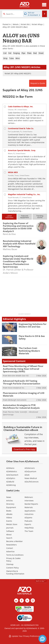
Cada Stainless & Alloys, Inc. (21, 106)
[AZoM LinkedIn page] (16, 601)
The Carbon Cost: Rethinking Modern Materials (29, 351)
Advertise (10, 551)
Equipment (11, 507)
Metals (16, 24)
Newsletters (11, 545)
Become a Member (15, 541)
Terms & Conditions (15, 555)
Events (9, 521)
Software (10, 531)
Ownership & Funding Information (15, 572)
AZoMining (11, 485)
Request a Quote (38, 83)
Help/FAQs (29, 528)
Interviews (29, 501)
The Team (29, 531)
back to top (41, 581)
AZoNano (10, 468)
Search (9, 538)
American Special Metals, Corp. (22, 150)
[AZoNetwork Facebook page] (22, 601)
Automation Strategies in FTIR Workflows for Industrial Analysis (21, 406)
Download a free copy (24, 449)
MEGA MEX (13, 172)
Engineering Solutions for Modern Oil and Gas (33, 325)
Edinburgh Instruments (17, 400)
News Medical (31, 478)
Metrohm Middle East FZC (18, 376)
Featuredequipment (25, 217)
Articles (10, 501)
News (9, 497)
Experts (28, 524)
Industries (29, 514)
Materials (29, 507)
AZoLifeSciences (32, 482)
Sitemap (10, 564)
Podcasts (28, 521)
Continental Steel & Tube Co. (21, 128)
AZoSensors (30, 468)
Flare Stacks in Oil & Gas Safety (32, 337)
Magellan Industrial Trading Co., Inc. (24, 194)
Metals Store (12, 524)
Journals (10, 528)
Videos (9, 518)
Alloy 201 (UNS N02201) (13, 27)
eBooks (9, 514)
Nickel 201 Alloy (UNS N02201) (18, 73)
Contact (10, 548)
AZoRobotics (12, 471)
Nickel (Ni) (25, 24)
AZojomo (28, 518)
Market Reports (31, 504)
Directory (10, 504)
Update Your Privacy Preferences (24, 636)
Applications (30, 511)
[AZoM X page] (27, 601)
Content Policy (12, 568)
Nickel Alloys (37, 24)
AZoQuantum (30, 471)
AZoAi (27, 475)
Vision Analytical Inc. (16, 388)
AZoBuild (10, 482)
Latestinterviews (9, 217)
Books (9, 511)
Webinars (29, 497)
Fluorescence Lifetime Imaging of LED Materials (24, 394)
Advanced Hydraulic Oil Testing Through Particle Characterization (22, 382)
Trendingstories (40, 217)
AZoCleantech (12, 475)
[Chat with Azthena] (42, 639)
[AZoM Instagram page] (33, 601)
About (9, 535)
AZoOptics (11, 478)
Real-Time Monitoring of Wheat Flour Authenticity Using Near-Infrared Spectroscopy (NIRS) (23, 369)
